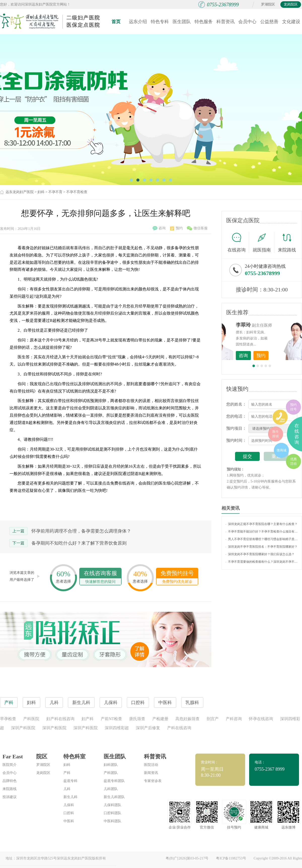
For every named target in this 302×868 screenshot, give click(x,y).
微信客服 (197, 228)
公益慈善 (269, 22)
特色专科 (160, 22)
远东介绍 (138, 22)
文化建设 (291, 22)
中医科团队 (112, 821)
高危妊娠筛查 (187, 719)
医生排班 (276, 434)
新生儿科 (70, 797)
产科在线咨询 (179, 728)
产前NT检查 (111, 719)
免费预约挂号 (177, 577)
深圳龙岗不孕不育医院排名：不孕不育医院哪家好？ (261, 547)
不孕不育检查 (77, 192)
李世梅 (270, 325)
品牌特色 (10, 781)
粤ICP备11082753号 (231, 858)
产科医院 (31, 719)
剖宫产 (213, 719)
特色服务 (204, 22)
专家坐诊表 (153, 781)
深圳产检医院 (54, 728)
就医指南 (263, 242)
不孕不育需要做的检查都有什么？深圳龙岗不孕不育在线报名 (262, 562)
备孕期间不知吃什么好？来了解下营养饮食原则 (79, 543)
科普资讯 (225, 22)
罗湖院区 (268, 4)
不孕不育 (55, 192)
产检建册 (160, 719)
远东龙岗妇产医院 (20, 192)
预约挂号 (293, 407)
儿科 (67, 789)
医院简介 (10, 765)
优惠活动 (293, 461)
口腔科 (69, 813)
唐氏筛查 (137, 719)
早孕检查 (8, 719)
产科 (67, 773)
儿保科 (69, 805)
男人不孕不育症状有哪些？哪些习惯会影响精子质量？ (262, 539)
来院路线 (287, 243)
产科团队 (111, 773)
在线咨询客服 (100, 577)
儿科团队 (111, 789)
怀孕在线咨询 (261, 719)
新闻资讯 (151, 773)
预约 (176, 228)
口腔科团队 (112, 813)
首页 (116, 22)
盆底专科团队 (114, 781)
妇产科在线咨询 (60, 719)
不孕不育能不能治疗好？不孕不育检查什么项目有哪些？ (262, 532)
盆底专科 (70, 781)
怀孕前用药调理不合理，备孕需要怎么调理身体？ (81, 531)
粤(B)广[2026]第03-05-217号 (187, 858)
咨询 (159, 228)
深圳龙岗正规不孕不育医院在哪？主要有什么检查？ (261, 524)
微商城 (281, 450)
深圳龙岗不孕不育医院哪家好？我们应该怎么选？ (260, 554)
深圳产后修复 (148, 728)
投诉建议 (10, 797)
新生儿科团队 (114, 797)
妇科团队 (111, 765)
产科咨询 (234, 719)
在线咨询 (238, 242)
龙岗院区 (291, 4)
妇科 (41, 192)
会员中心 (247, 22)
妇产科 (88, 719)
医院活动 (151, 765)
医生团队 (182, 22)
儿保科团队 (112, 805)
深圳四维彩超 (117, 728)
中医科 (69, 821)
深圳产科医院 (23, 728)
